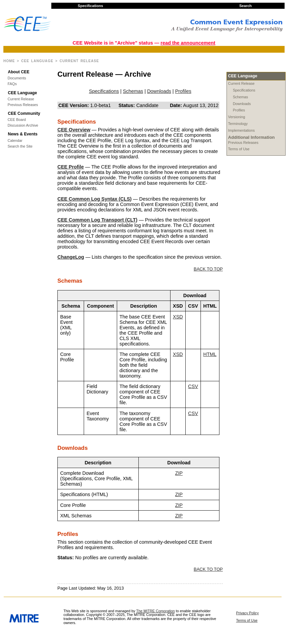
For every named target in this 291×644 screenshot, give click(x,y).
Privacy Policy (247, 613)
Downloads (242, 104)
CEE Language (37, 61)
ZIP (179, 473)
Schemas (241, 97)
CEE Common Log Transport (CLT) (97, 220)
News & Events (23, 134)
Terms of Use (239, 149)
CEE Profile (71, 167)
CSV (193, 386)
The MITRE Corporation (155, 611)
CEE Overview (74, 130)
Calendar (15, 141)
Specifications (90, 6)
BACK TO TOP (208, 269)
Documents (17, 78)
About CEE (19, 72)
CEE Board (17, 120)
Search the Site (20, 146)
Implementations (242, 130)
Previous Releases (23, 105)
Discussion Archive (23, 125)
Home (9, 61)
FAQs (12, 84)
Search (246, 6)
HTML (210, 354)
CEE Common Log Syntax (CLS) (95, 199)
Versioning (237, 117)
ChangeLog (71, 257)
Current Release (21, 99)
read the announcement (188, 43)
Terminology (238, 124)
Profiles (239, 110)
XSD (178, 317)
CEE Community (24, 113)
